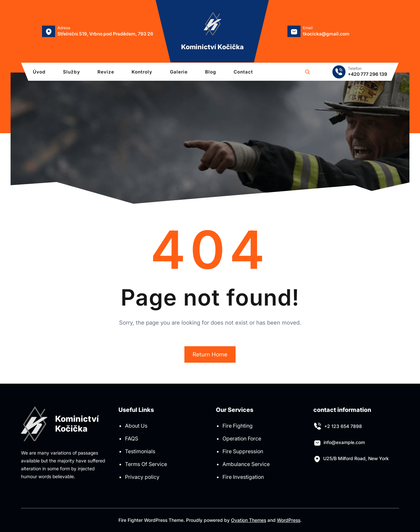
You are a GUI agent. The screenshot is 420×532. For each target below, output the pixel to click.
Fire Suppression (243, 451)
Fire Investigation (243, 477)
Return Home (210, 354)
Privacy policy (142, 477)
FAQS (132, 438)
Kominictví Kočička (212, 47)
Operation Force (242, 438)
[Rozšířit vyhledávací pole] (307, 72)
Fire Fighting (238, 426)
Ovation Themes (249, 520)
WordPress (289, 520)
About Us (136, 426)
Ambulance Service (246, 464)
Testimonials (140, 451)
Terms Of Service (146, 464)
